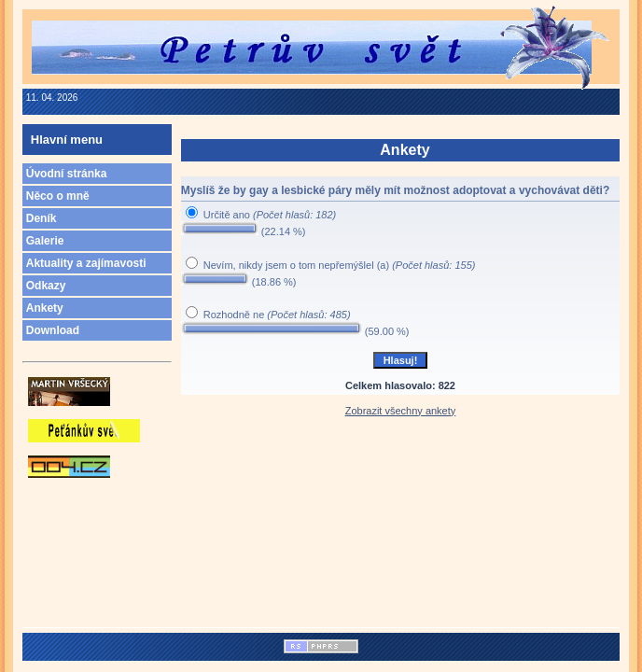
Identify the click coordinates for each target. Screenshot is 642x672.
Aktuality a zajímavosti (86, 263)
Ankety (45, 308)
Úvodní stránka (67, 174)
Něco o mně (58, 196)
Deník (42, 218)
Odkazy (46, 286)
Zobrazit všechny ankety (401, 411)
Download (53, 330)
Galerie (45, 241)
